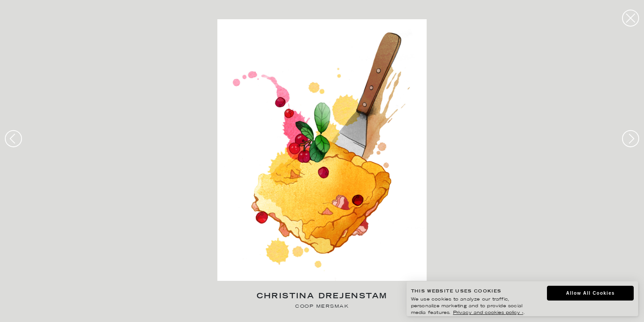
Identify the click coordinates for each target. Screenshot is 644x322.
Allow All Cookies (591, 293)
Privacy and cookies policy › (488, 313)
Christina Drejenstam (322, 297)
